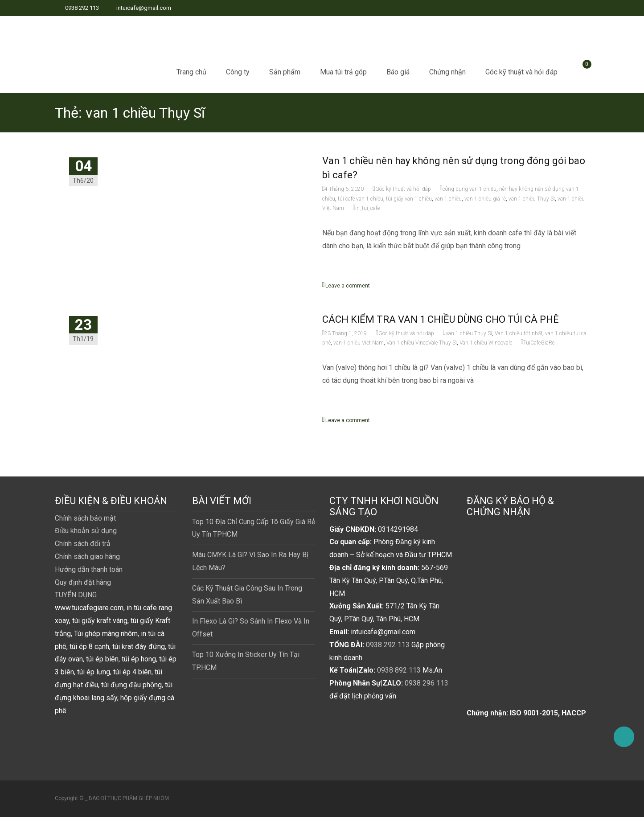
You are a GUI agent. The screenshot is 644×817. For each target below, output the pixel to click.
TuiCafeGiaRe (539, 343)
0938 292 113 (388, 645)
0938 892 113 (399, 670)
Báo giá (398, 72)
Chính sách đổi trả (83, 544)
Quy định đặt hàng (83, 582)
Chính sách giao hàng (87, 556)
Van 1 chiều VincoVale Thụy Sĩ (422, 343)
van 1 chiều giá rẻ (485, 199)
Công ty (238, 72)
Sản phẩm (285, 72)
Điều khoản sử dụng (86, 531)
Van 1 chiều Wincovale (486, 343)
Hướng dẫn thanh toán (89, 569)
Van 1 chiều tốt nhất (519, 333)
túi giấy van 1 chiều (409, 199)
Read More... (343, 274)
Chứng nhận (447, 72)
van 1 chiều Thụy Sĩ (532, 199)
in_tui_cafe (367, 208)
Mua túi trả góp (343, 72)
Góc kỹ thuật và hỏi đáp (521, 72)
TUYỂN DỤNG (76, 595)
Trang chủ (191, 72)
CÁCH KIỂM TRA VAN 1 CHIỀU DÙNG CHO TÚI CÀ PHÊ (441, 319)
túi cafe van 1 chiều (361, 199)
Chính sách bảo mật (85, 518)
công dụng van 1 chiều (470, 189)
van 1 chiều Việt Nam (359, 343)
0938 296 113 (427, 683)
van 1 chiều (448, 199)
